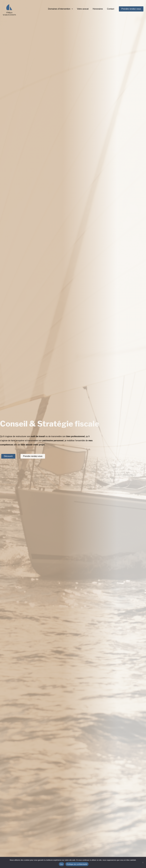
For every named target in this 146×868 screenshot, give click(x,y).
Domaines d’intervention (60, 9)
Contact (111, 9)
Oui (61, 864)
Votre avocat (83, 9)
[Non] (143, 862)
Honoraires (98, 9)
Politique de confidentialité (77, 864)
